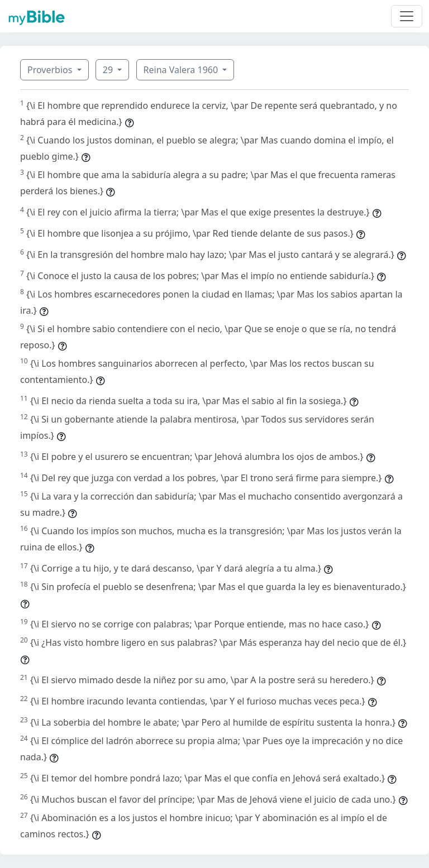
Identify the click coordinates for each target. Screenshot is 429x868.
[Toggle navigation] (407, 16)
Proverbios (51, 70)
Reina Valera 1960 (182, 70)
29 (109, 70)
